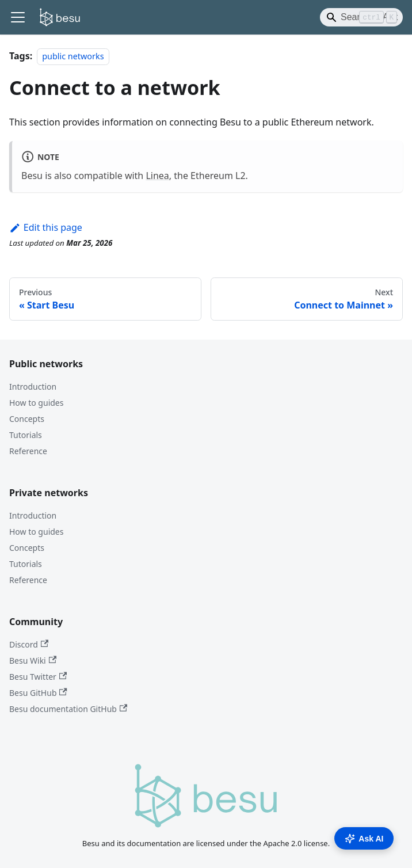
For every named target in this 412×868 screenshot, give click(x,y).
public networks (73, 56)
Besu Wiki (33, 660)
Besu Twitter (38, 677)
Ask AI (364, 839)
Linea (157, 176)
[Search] (361, 17)
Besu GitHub (38, 693)
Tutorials (26, 435)
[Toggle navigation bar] (18, 17)
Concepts (27, 419)
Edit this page (46, 227)
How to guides (36, 403)
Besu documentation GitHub (68, 709)
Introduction (33, 387)
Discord (29, 644)
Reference (28, 451)
